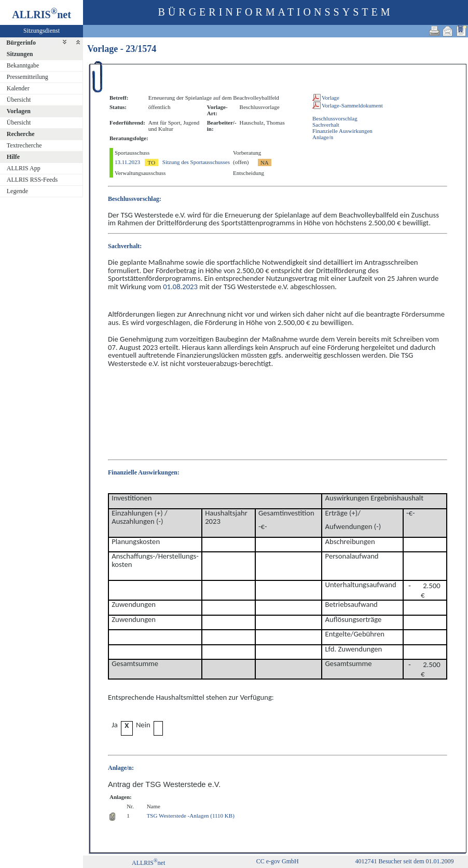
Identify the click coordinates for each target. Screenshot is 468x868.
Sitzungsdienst (42, 31)
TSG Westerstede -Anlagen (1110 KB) (191, 816)
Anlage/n (323, 137)
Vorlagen (19, 111)
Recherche (21, 134)
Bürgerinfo (21, 43)
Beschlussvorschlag (335, 118)
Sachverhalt (326, 125)
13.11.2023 (127, 162)
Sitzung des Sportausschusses (196, 162)
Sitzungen (20, 54)
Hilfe (13, 157)
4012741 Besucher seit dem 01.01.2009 (405, 861)
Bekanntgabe (23, 65)
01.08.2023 (180, 287)
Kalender (18, 88)
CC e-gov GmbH (278, 861)
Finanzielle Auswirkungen (342, 131)
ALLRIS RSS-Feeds (32, 180)
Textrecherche (24, 145)
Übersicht (19, 100)
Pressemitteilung (27, 77)
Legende (17, 191)
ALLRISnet (148, 863)
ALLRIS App (24, 168)
